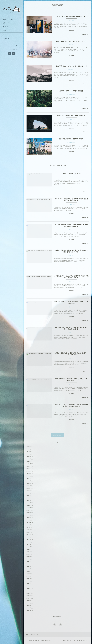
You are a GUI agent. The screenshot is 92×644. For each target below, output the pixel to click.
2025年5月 (29, 454)
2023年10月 (29, 500)
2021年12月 (29, 535)
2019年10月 (29, 566)
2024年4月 (29, 486)
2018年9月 (29, 593)
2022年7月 (29, 520)
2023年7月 (29, 508)
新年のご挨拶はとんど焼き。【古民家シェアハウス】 (71, 41)
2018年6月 (29, 601)
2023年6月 (29, 510)
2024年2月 (29, 491)
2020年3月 (29, 554)
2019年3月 (29, 581)
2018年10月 (29, 591)
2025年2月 (29, 461)
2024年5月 (29, 483)
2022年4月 (29, 525)
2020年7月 (29, 549)
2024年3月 (29, 488)
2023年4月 (29, 515)
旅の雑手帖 (72, 20)
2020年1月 (29, 559)
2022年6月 (29, 522)
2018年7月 (29, 598)
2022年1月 (29, 532)
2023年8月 (29, 505)
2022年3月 (29, 527)
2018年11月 (29, 588)
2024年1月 (29, 493)
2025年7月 (29, 449)
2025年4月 (29, 456)
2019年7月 (29, 574)
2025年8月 (29, 447)
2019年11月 (29, 564)
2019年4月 (29, 579)
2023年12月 (29, 496)
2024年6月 (29, 481)
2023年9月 (29, 503)
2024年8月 (29, 476)
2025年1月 (29, 464)
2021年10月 (29, 540)
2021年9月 (29, 542)
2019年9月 (29, 569)
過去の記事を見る (58, 435)
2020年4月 (29, 552)
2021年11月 (29, 537)
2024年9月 (29, 474)
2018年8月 (29, 596)
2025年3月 (29, 459)
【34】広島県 (72, 45)
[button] (16, 45)
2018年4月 (29, 605)
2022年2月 (29, 530)
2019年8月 (29, 571)
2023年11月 (29, 498)
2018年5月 (29, 603)
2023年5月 (29, 513)
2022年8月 (29, 518)
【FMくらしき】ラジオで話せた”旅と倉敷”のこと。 (71, 17)
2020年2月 (29, 557)
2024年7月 (29, 479)
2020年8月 (29, 547)
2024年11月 (29, 469)
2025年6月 (29, 452)
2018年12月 (29, 586)
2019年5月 (29, 576)
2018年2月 (29, 610)
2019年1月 (29, 584)
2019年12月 (29, 562)
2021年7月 (29, 544)
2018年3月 (29, 608)
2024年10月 (29, 471)
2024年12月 (29, 466)
